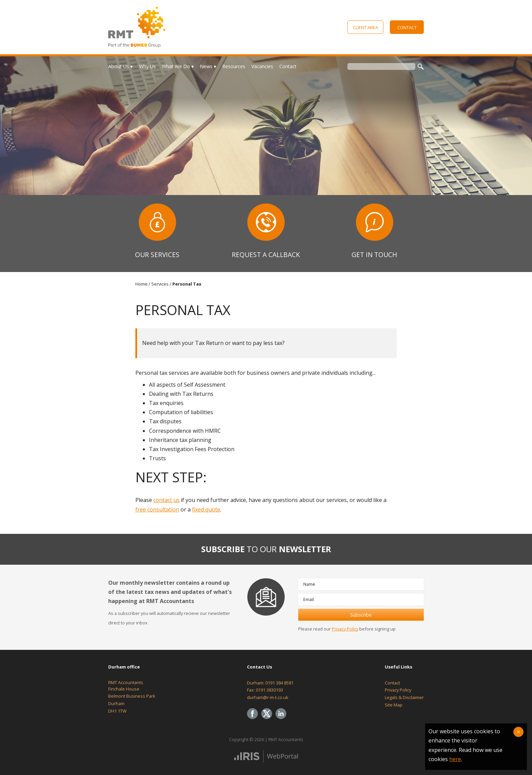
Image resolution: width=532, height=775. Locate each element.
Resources (234, 66)
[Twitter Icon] (268, 719)
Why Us (147, 66)
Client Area (365, 27)
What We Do (176, 66)
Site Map (394, 705)
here (455, 759)
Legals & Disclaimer (404, 697)
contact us (166, 500)
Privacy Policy (345, 629)
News (206, 66)
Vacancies (262, 66)
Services (160, 284)
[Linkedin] (283, 719)
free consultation (157, 509)
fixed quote (206, 509)
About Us (119, 66)
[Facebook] (254, 719)
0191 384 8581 (279, 683)
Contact (407, 27)
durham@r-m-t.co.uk (268, 697)
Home (141, 284)
